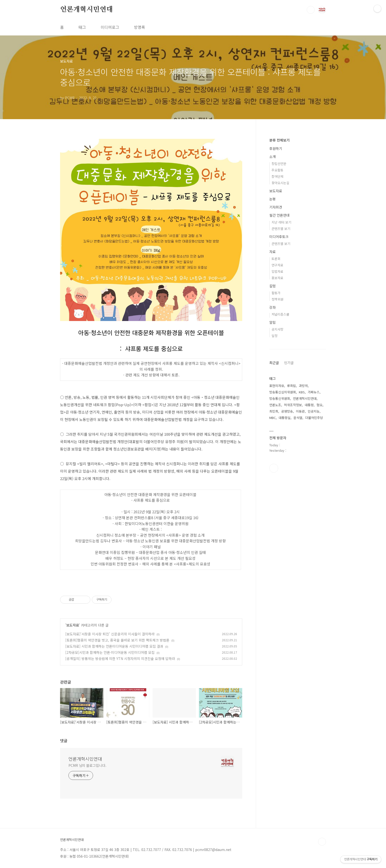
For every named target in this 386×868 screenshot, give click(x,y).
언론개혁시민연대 (86, 10)
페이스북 (274, 468)
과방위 (303, 386)
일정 (274, 336)
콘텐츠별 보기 (281, 229)
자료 (273, 252)
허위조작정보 (293, 405)
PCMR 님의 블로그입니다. (87, 765)
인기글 (289, 363)
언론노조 (275, 405)
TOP (322, 842)
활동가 (276, 293)
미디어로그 (110, 27)
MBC (273, 418)
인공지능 (314, 411)
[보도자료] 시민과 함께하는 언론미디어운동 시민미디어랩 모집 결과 (114, 646)
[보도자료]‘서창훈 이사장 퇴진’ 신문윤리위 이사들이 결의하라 (110, 634)
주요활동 (277, 170)
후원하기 (276, 148)
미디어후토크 (279, 237)
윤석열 (298, 418)
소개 (273, 157)
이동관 (300, 411)
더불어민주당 (314, 418)
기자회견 (276, 207)
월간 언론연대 (279, 215)
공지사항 (277, 329)
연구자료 (277, 265)
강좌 (273, 307)
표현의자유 (277, 386)
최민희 (274, 411)
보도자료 (73, 625)
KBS (302, 392)
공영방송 (287, 411)
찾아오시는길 (280, 183)
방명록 (139, 27)
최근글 (274, 363)
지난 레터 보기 (281, 222)
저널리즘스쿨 (280, 314)
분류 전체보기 (279, 140)
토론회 (276, 259)
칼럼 (273, 286)
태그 (82, 27)
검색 (311, 10)
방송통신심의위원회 (283, 392)
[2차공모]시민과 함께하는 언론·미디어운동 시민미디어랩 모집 (110, 652)
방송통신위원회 (280, 398)
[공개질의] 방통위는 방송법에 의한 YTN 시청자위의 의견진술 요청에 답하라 (120, 659)
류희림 (291, 386)
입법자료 (277, 271)
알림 (273, 322)
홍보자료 (277, 278)
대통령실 (285, 418)
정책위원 (277, 299)
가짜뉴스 (314, 392)
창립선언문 (279, 164)
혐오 (320, 405)
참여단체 (277, 176)
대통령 (309, 405)
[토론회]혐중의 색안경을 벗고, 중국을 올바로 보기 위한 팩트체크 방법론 (117, 640)
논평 (273, 199)
